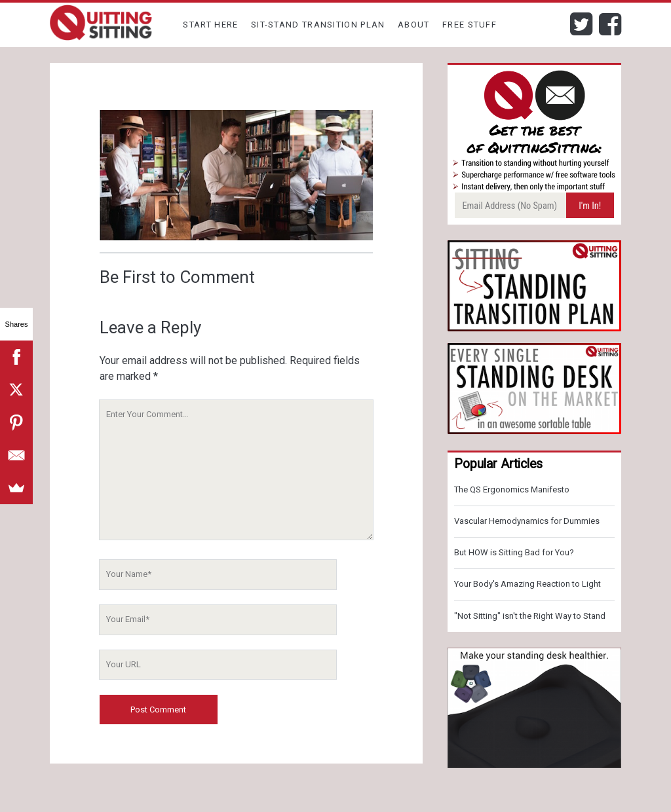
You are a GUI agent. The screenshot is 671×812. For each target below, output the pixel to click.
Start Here (210, 25)
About (414, 25)
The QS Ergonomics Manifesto (512, 489)
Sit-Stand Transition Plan (318, 25)
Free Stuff (470, 25)
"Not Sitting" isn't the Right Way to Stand (530, 616)
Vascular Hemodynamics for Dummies (527, 521)
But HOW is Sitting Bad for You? (514, 552)
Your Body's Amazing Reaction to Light (527, 584)
